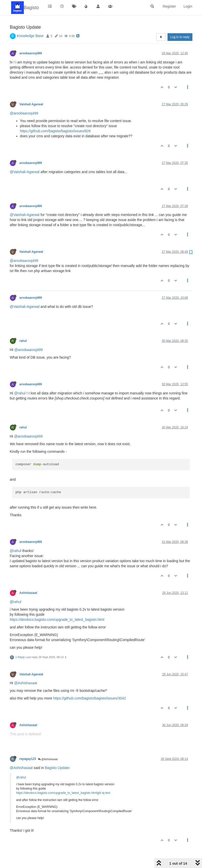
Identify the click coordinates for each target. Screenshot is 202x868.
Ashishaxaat (28, 593)
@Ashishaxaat (26, 683)
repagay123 (28, 759)
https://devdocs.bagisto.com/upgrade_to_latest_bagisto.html (57, 620)
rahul (23, 341)
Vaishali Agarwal (31, 104)
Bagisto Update (57, 768)
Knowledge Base (30, 36)
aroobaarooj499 (31, 53)
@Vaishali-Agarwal (25, 172)
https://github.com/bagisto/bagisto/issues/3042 (90, 698)
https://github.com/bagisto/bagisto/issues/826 (55, 131)
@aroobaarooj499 (24, 113)
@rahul (20, 393)
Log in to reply (180, 37)
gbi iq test (104, 793)
